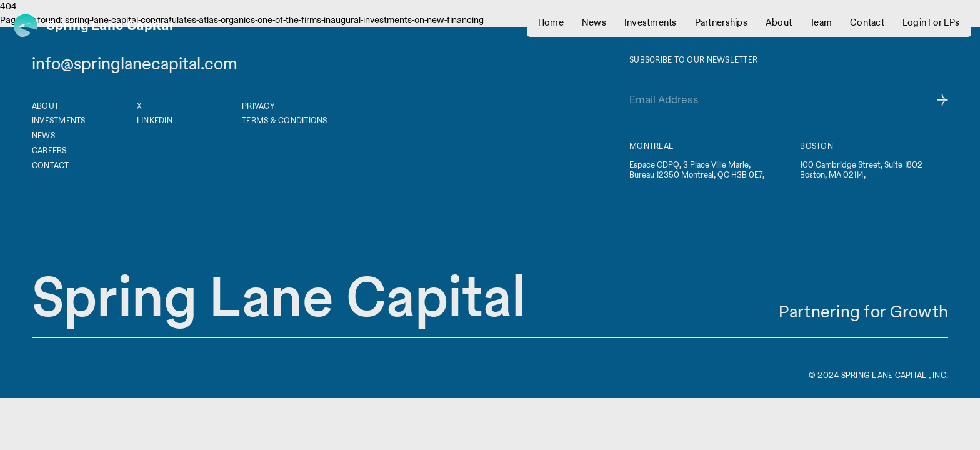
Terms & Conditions (285, 120)
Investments (59, 120)
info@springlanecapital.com (135, 64)
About (45, 106)
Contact (51, 165)
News (43, 135)
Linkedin (155, 120)
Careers (49, 150)
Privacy (258, 106)
